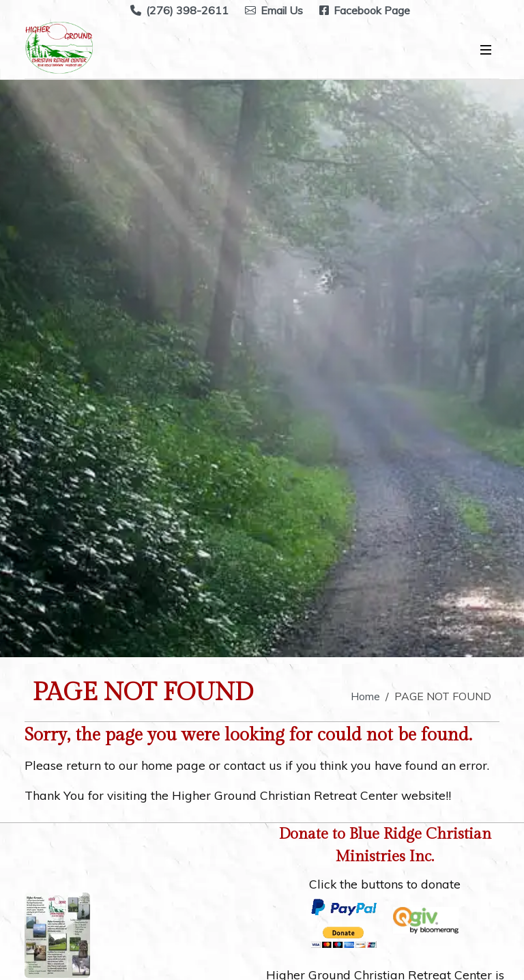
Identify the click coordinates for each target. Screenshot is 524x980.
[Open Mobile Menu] (486, 50)
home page (173, 765)
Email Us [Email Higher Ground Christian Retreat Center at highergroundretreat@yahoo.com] (274, 10)
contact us (253, 765)
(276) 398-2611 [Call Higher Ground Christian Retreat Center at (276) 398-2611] (179, 10)
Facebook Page (365, 10)
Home (365, 696)
